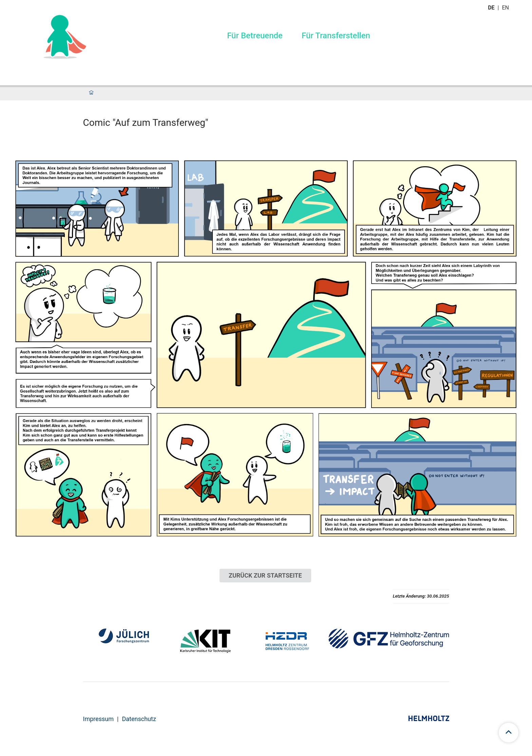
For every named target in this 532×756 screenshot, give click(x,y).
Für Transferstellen (336, 36)
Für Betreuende (255, 36)
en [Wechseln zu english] (506, 8)
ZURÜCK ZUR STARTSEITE (265, 575)
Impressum (99, 719)
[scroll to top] (509, 733)
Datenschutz (139, 719)
